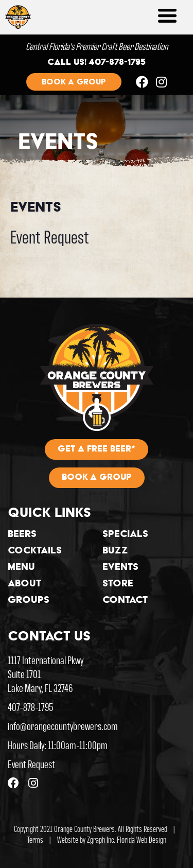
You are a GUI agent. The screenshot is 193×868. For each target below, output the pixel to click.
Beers (22, 535)
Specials (125, 535)
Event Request (50, 236)
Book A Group (97, 478)
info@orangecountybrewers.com (63, 726)
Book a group (74, 82)
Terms (35, 839)
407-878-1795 (30, 707)
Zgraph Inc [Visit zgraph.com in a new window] (100, 839)
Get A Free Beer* (97, 449)
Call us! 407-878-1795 (97, 63)
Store (118, 584)
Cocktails (35, 551)
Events (120, 568)
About (24, 584)
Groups (29, 601)
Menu (21, 568)
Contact (125, 601)
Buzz (115, 551)
